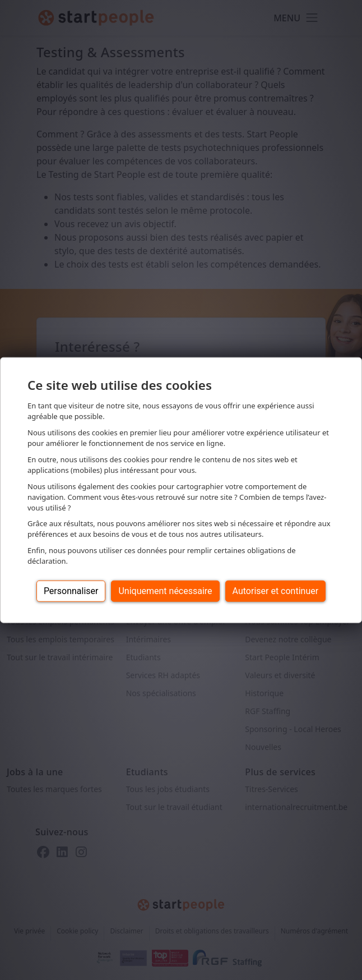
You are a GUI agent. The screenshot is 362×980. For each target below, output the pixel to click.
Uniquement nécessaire (165, 591)
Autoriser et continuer (276, 591)
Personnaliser (71, 591)
